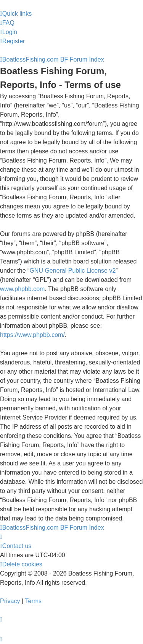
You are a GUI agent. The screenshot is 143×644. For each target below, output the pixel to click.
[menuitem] (7, 23)
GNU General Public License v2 (72, 271)
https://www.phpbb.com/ (32, 335)
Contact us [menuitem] (16, 546)
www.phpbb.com (22, 289)
